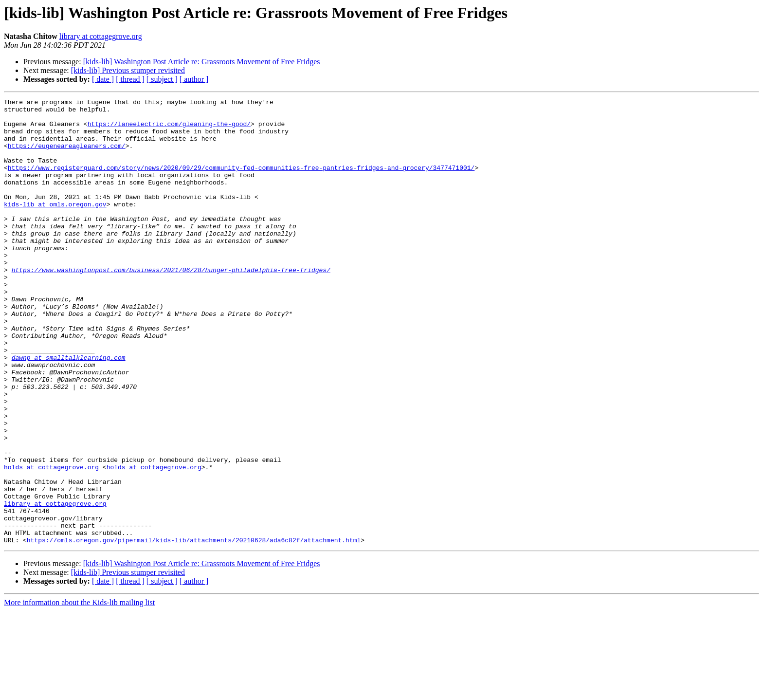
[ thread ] (130, 79)
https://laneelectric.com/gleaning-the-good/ (169, 129)
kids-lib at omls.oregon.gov (55, 226)
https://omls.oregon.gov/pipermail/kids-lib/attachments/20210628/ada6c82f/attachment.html (194, 629)
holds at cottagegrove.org (51, 541)
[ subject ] (162, 79)
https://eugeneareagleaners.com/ (67, 156)
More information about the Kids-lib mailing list (79, 691)
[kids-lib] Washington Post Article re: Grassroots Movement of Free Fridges (202, 62)
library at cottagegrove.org (101, 36)
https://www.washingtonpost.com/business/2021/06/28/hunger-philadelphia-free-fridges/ (171, 305)
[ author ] (194, 79)
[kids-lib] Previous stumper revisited (128, 70)
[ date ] (103, 79)
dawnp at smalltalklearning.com (69, 410)
